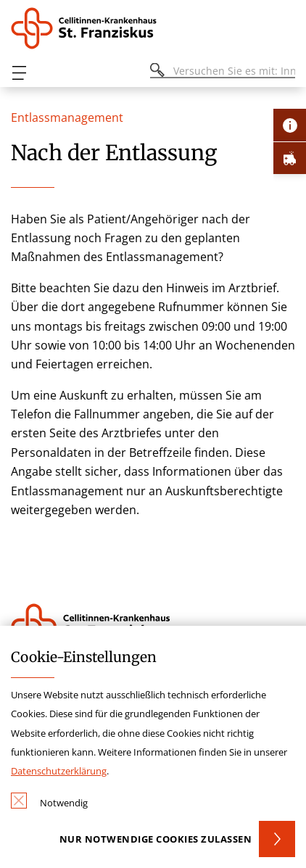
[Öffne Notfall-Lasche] (290, 158)
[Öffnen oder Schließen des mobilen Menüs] (19, 73)
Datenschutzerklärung (59, 771)
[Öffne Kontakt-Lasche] (290, 125)
